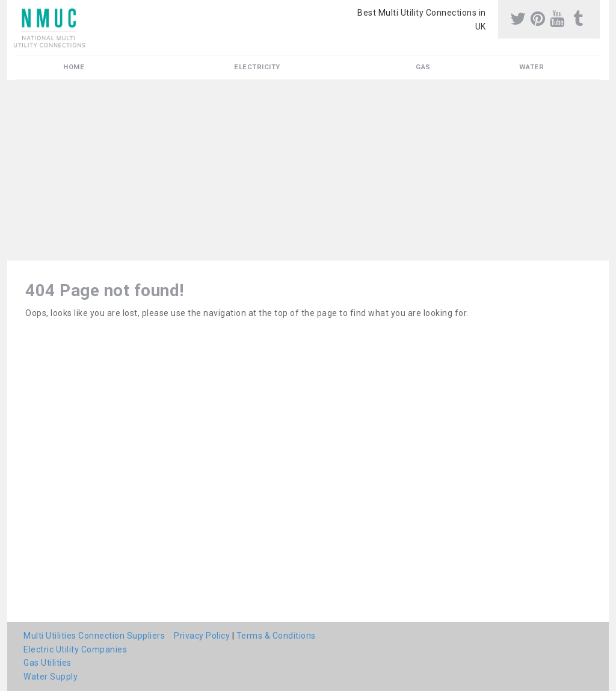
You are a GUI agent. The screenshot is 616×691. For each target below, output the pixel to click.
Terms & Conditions (276, 636)
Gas (423, 67)
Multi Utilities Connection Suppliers (94, 636)
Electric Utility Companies (75, 649)
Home (74, 67)
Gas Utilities (48, 663)
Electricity (257, 67)
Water (532, 67)
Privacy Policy (202, 636)
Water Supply (51, 677)
